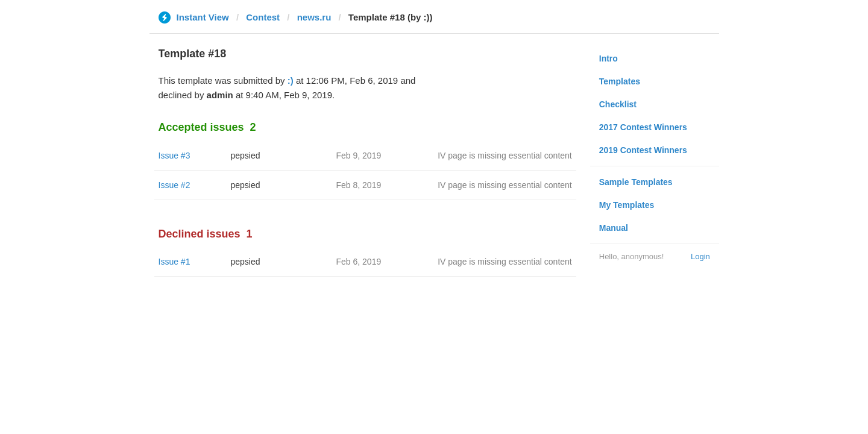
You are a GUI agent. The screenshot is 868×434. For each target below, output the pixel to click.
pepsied (246, 156)
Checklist (618, 104)
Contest (263, 17)
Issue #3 (175, 156)
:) (291, 80)
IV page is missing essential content (505, 156)
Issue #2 (175, 185)
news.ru (314, 17)
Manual (614, 228)
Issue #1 (175, 262)
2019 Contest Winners (643, 150)
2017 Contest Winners (643, 127)
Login (700, 256)
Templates (620, 81)
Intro (609, 58)
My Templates (627, 205)
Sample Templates (636, 182)
